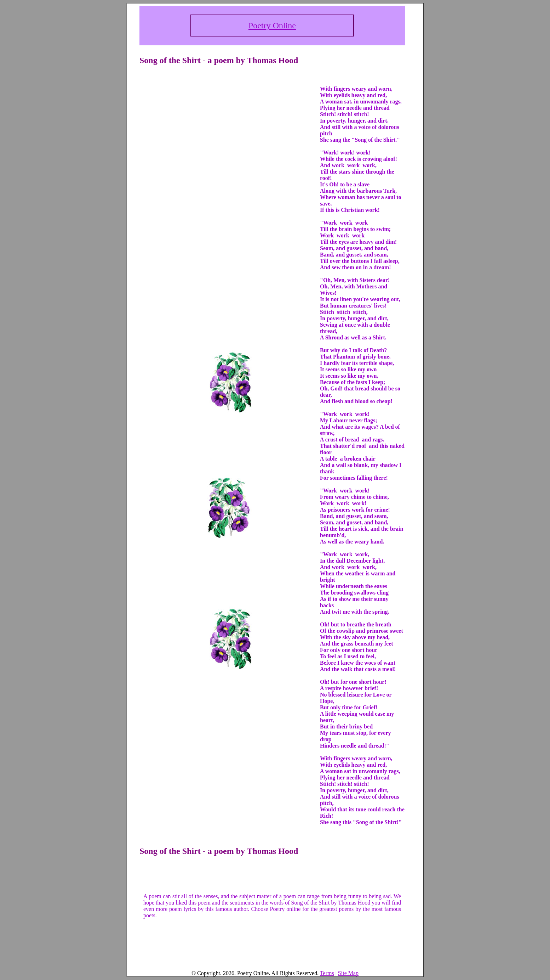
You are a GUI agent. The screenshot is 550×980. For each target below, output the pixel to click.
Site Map (348, 973)
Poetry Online (272, 26)
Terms (327, 973)
